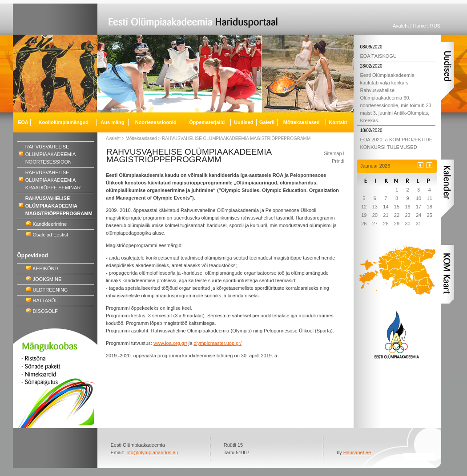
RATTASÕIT (46, 300)
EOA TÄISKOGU (378, 56)
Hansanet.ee (357, 452)
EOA (23, 122)
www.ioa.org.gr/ (170, 343)
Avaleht (401, 26)
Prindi (338, 161)
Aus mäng (112, 122)
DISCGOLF (45, 311)
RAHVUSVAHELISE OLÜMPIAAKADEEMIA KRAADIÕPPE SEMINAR (53, 180)
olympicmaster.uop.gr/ (217, 343)
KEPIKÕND (46, 268)
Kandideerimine (50, 224)
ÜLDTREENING (50, 290)
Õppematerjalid (207, 122)
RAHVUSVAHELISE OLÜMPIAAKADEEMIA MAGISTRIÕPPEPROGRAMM (236, 138)
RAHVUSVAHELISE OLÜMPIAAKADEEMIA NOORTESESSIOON (50, 154)
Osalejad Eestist (50, 235)
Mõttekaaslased (141, 138)
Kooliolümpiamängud (64, 122)
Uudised (244, 122)
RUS (435, 26)
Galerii (267, 122)
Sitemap (333, 153)
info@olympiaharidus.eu (152, 452)
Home (419, 26)
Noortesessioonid (156, 122)
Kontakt (338, 122)
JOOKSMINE (47, 279)
